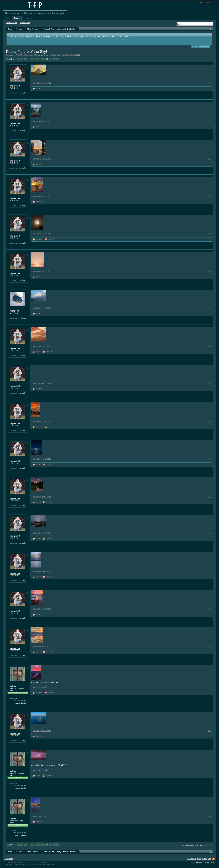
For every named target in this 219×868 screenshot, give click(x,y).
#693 (209, 533)
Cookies (195, 46)
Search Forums (11, 23)
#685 (209, 234)
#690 (209, 422)
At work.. (23, 93)
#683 (209, 159)
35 (47, 59)
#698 (209, 731)
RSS (214, 859)
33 (40, 59)
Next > (56, 59)
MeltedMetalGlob (63, 55)
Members (28, 18)
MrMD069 (14, 311)
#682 (209, 121)
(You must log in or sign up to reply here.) (198, 845)
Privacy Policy (210, 862)
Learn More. (124, 37)
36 (51, 59)
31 (33, 59)
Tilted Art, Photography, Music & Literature (32, 55)
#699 (209, 770)
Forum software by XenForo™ (29, 862)
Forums (17, 18)
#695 (209, 609)
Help (199, 859)
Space (24, 318)
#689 (209, 383)
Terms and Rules (197, 862)
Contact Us (191, 859)
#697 (209, 687)
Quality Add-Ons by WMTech (29, 864)
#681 (209, 83)
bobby (13, 686)
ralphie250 (15, 86)
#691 (209, 459)
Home (7, 18)
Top (210, 859)
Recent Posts (25, 23)
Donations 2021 (204, 46)
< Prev (20, 59)
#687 (209, 308)
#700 (209, 816)
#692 (209, 497)
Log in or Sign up (205, 2)
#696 (209, 647)
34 (43, 59)
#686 (209, 271)
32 (36, 59)
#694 (209, 571)
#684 (209, 196)
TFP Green (9, 859)
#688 (209, 346)
